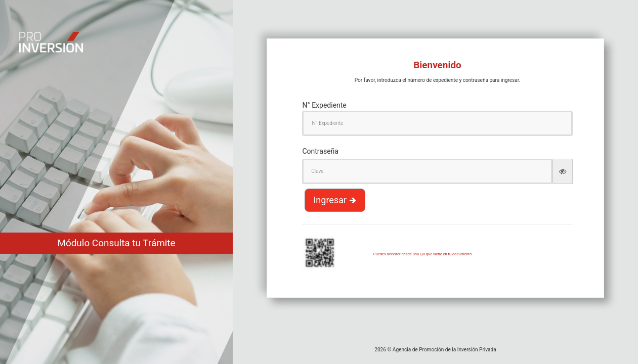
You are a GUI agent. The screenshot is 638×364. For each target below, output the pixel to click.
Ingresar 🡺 (335, 200)
